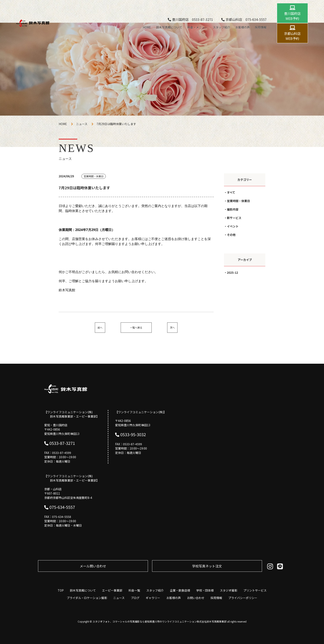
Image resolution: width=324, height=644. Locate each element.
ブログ (135, 598)
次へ (172, 327)
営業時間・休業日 (238, 201)
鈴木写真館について (169, 27)
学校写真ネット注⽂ (207, 566)
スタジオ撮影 (229, 590)
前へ (100, 327)
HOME (147, 27)
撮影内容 (233, 209)
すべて (231, 192)
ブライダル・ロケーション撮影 (87, 598)
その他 (231, 235)
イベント (233, 226)
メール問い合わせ (93, 566)
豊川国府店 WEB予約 (292, 16)
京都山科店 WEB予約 (292, 36)
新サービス (234, 218)
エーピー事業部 (112, 590)
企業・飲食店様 (180, 590)
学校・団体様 (205, 590)
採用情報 (261, 27)
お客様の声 (243, 27)
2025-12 (232, 272)
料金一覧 (134, 590)
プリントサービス (255, 590)
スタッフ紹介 (222, 27)
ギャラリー (153, 598)
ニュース (82, 124)
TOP (61, 590)
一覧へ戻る (136, 327)
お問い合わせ (196, 598)
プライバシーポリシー (243, 598)
